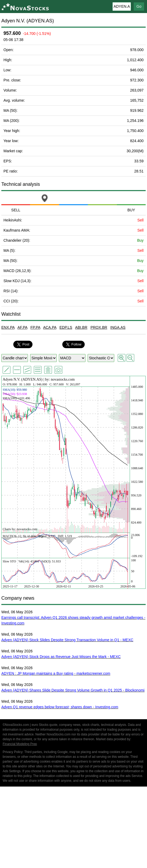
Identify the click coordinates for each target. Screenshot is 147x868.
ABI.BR (81, 327)
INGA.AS (118, 327)
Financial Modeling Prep (20, 744)
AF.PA (22, 327)
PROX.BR (99, 327)
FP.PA (35, 327)
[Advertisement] (73, 828)
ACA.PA (50, 327)
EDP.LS (66, 327)
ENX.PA (8, 327)
